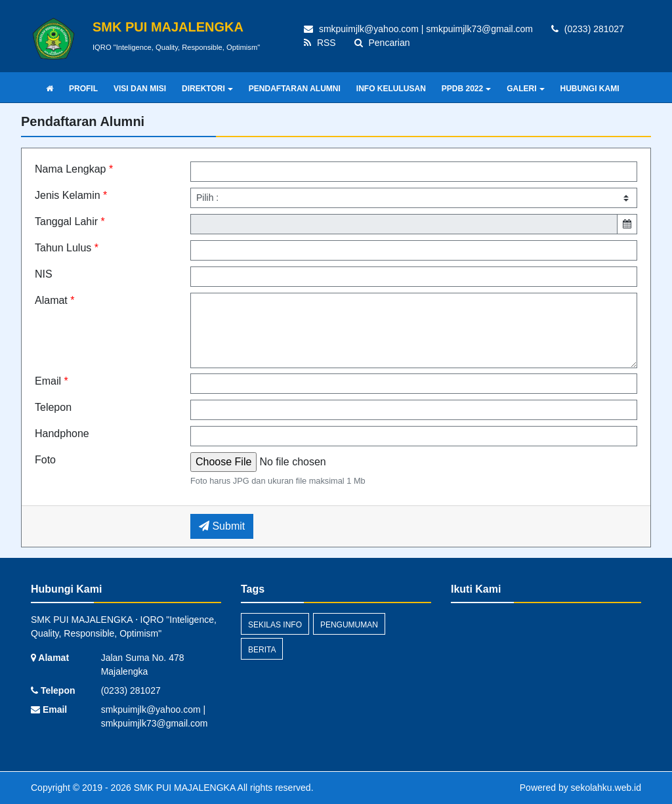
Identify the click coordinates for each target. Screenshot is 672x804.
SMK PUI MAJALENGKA (183, 788)
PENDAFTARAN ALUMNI (295, 89)
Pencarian (382, 43)
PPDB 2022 (466, 89)
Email (52, 381)
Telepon (53, 407)
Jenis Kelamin (71, 195)
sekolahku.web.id (606, 788)
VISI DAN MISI (140, 89)
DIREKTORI (207, 89)
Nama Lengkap (74, 169)
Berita (262, 650)
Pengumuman (349, 625)
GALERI (525, 89)
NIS (44, 274)
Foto (45, 460)
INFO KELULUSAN (391, 89)
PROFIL (83, 89)
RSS (320, 43)
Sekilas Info (275, 625)
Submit (222, 526)
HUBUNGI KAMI (590, 89)
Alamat (54, 300)
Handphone (62, 434)
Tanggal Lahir (70, 222)
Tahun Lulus (67, 248)
